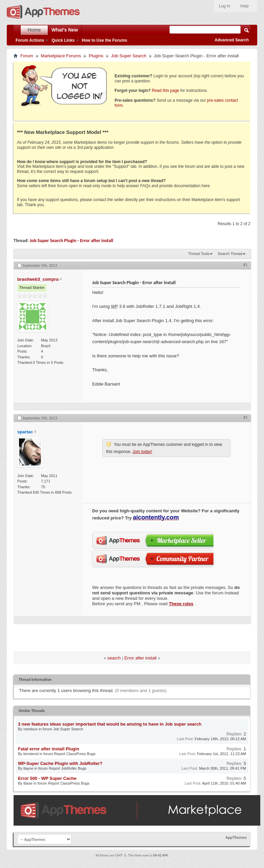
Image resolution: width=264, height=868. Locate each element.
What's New (65, 30)
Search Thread (230, 254)
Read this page (166, 91)
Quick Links (63, 40)
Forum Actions (30, 40)
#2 (245, 417)
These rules (181, 604)
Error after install (140, 658)
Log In (225, 6)
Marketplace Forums (61, 56)
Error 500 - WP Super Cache (47, 778)
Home (34, 30)
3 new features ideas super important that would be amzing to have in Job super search (110, 724)
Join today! (142, 452)
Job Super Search (129, 56)
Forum (27, 56)
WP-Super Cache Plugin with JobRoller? (60, 763)
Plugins (96, 56)
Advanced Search (232, 40)
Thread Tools (199, 254)
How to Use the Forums (104, 40)
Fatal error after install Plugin (49, 749)
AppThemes (236, 837)
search (114, 658)
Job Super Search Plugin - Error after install (72, 241)
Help (245, 6)
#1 (245, 265)
